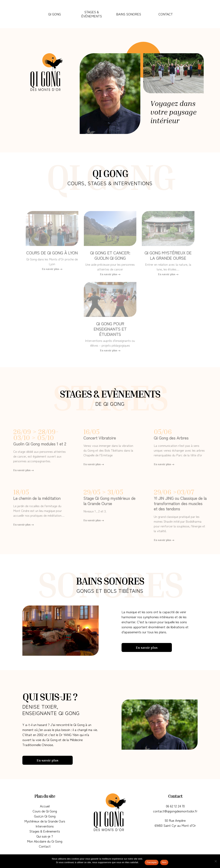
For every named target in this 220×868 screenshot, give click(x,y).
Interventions (45, 826)
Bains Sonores (129, 14)
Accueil (45, 806)
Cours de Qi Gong (45, 811)
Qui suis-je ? (45, 836)
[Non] (216, 861)
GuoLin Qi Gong (45, 816)
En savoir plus (147, 647)
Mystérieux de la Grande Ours (45, 821)
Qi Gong (55, 14)
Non (164, 862)
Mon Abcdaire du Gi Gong (45, 841)
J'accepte (152, 862)
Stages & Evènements (45, 831)
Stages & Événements (92, 14)
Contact (166, 14)
